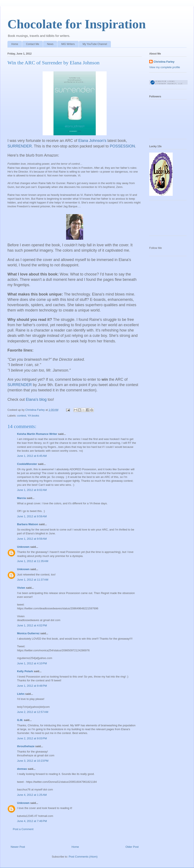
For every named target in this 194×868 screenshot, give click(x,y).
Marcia (21, 498)
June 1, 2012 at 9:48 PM (32, 686)
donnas (22, 769)
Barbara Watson (28, 524)
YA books (33, 416)
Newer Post (18, 847)
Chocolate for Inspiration (77, 24)
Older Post (132, 847)
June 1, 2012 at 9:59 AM (32, 516)
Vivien (21, 588)
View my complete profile (165, 67)
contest (22, 416)
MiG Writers (68, 44)
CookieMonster (27, 464)
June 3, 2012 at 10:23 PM (33, 761)
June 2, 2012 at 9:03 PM (32, 738)
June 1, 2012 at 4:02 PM (32, 625)
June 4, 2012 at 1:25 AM (32, 795)
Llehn (21, 694)
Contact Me (33, 44)
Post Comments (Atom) (83, 857)
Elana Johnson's (92, 141)
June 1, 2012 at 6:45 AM (32, 456)
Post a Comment (23, 829)
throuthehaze (26, 746)
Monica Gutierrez (28, 633)
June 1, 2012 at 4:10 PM (32, 663)
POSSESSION (122, 146)
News (50, 44)
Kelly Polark (25, 671)
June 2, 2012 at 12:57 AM (33, 712)
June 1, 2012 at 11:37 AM (33, 580)
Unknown (23, 547)
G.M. (20, 720)
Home (15, 44)
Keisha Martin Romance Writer (37, 434)
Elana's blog (36, 399)
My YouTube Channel (95, 44)
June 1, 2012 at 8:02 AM (32, 490)
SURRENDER (20, 146)
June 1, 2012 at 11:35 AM (33, 561)
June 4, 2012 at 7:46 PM (32, 821)
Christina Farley (164, 62)
